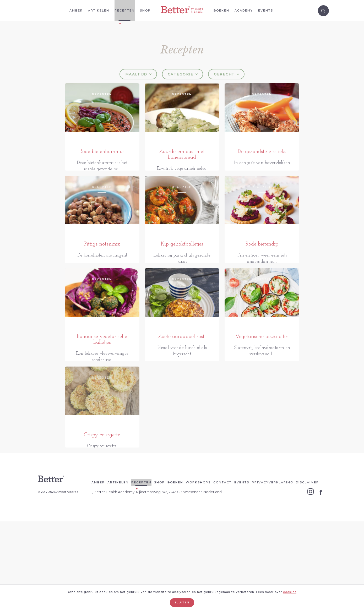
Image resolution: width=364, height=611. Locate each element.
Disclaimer (307, 572)
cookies (290, 592)
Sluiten (182, 602)
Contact (222, 572)
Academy (244, 10)
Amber (76, 10)
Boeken (221, 10)
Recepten (125, 10)
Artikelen (99, 10)
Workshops (198, 572)
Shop (145, 10)
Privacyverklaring (273, 572)
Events (266, 10)
